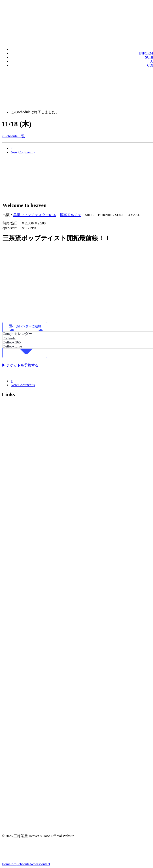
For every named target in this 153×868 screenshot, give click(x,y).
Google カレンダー (17, 334)
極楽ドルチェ (70, 215)
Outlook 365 (12, 342)
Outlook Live (12, 346)
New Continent (23, 152)
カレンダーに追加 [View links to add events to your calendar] (28, 326)
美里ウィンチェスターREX (35, 215)
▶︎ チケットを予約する (20, 365)
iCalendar (10, 338)
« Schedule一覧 (13, 136)
